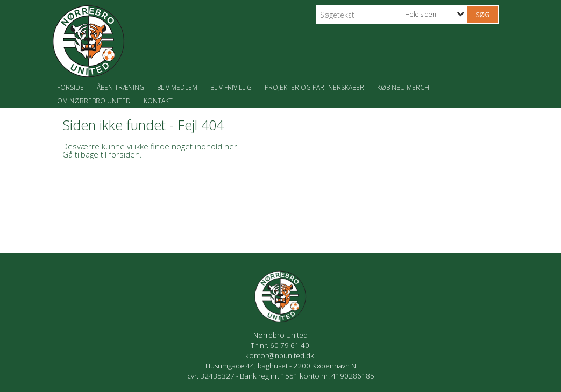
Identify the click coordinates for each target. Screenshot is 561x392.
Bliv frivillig (231, 87)
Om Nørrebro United (94, 101)
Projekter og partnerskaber (314, 87)
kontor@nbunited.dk (280, 355)
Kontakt (158, 101)
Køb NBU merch (403, 87)
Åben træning (120, 87)
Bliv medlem (177, 87)
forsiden (124, 154)
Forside (70, 87)
